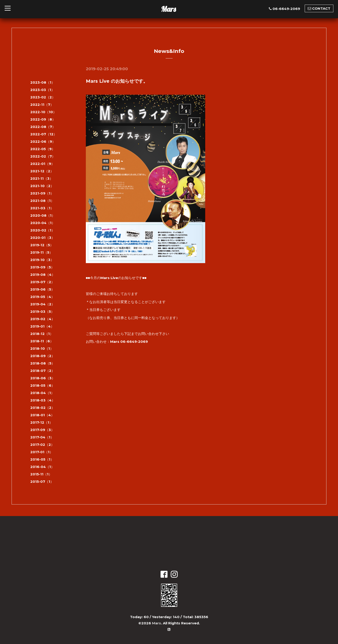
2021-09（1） (42, 193)
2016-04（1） (42, 467)
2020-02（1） (43, 230)
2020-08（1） (43, 215)
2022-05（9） (43, 149)
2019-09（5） (42, 267)
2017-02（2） (42, 445)
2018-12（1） (42, 334)
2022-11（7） (42, 105)
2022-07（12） (44, 134)
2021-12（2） (42, 171)
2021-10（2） (42, 186)
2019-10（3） (42, 260)
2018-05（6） (43, 385)
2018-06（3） (43, 378)
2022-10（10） (43, 112)
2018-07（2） (43, 371)
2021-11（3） (42, 178)
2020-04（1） (43, 223)
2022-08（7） (43, 127)
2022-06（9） (43, 141)
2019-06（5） (42, 289)
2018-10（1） (42, 348)
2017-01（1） (42, 452)
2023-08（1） (43, 82)
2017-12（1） (42, 422)
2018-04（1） (42, 393)
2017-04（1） (42, 437)
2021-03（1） (42, 208)
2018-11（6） (42, 341)
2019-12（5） (42, 245)
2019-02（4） (43, 319)
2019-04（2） (43, 304)
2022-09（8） (43, 119)
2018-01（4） (42, 415)
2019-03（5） (42, 311)
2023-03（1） (42, 90)
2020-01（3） (43, 238)
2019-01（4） (42, 326)
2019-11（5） (42, 252)
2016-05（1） (42, 459)
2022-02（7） (43, 156)
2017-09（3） (42, 430)
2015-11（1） (41, 474)
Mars (168, 9)
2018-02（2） (43, 408)
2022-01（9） (42, 164)
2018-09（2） (43, 356)
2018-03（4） (43, 400)
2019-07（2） (42, 282)
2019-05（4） (42, 297)
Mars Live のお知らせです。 (117, 81)
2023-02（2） (43, 97)
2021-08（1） (42, 201)
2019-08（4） (43, 275)
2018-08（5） (43, 363)
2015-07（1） (42, 481)
